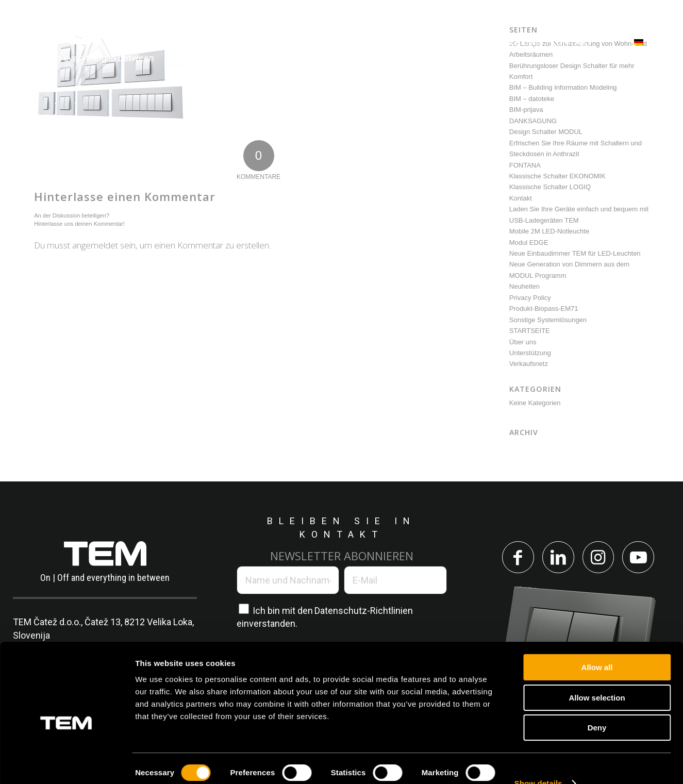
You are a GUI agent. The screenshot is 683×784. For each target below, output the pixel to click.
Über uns (523, 342)
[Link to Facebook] (517, 558)
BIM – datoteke (532, 99)
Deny (597, 708)
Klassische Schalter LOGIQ (550, 187)
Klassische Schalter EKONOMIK (557, 176)
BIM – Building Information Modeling (563, 87)
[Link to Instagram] (599, 558)
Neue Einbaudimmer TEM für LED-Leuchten (575, 253)
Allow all (597, 648)
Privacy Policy (530, 298)
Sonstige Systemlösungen (548, 320)
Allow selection (597, 678)
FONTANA (525, 165)
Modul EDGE (529, 243)
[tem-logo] (84, 43)
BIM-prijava (526, 110)
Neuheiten (524, 286)
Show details (538, 764)
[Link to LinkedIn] (558, 558)
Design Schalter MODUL (546, 132)
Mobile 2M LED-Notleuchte (549, 231)
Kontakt (521, 198)
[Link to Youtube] (640, 558)
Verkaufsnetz (529, 364)
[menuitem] (215, 43)
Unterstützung (530, 353)
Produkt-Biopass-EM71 (544, 308)
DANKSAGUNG (533, 121)
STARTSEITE (530, 331)
